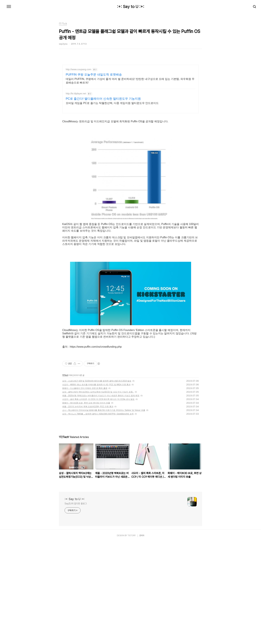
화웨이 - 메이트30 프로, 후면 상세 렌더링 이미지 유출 (86, 505)
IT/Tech (65, 477)
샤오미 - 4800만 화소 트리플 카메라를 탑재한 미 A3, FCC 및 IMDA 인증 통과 (96, 487)
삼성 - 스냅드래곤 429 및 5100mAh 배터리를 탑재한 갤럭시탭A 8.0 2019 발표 (97, 483)
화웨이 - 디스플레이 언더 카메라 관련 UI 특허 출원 (85, 490)
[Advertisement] (130, 94)
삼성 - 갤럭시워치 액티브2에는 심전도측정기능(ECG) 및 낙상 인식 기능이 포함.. (98, 494)
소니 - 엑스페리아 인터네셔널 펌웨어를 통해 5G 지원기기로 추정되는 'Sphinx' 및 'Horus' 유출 (104, 512)
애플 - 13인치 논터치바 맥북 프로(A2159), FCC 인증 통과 (88, 509)
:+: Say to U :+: (131, 7)
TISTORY (132, 638)
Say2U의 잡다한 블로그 (76, 606)
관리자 (142, 638)
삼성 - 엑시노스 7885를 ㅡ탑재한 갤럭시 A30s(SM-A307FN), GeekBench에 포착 (98, 516)
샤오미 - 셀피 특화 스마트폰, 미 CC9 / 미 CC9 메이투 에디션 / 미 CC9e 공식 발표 (98, 501)
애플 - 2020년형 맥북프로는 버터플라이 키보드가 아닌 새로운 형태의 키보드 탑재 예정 (101, 498)
